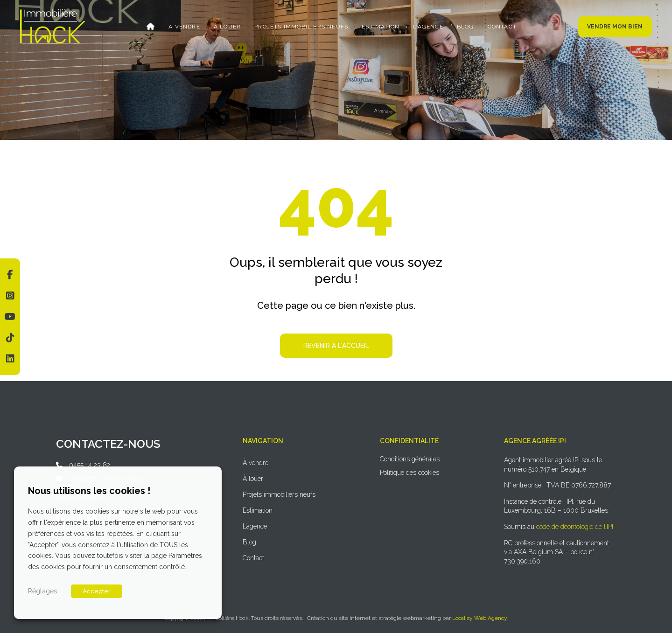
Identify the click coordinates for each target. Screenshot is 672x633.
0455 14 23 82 (90, 465)
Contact (502, 27)
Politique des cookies (409, 473)
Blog (465, 27)
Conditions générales (410, 459)
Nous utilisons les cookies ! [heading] (89, 491)
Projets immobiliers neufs (301, 27)
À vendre (184, 27)
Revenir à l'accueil (336, 346)
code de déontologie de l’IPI (575, 527)
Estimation (381, 27)
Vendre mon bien (615, 27)
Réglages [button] (42, 591)
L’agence (428, 27)
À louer (227, 27)
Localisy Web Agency (480, 618)
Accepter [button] (97, 591)
